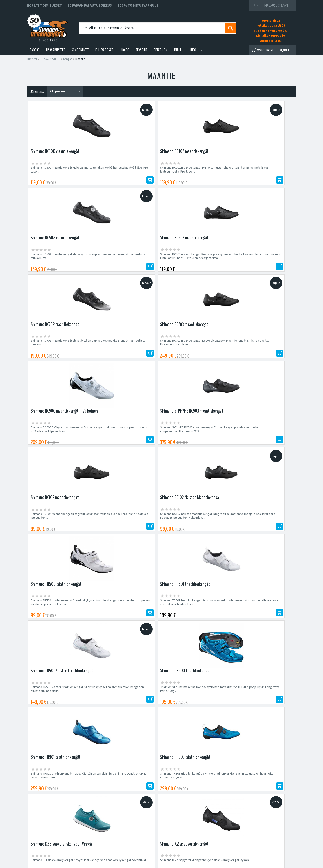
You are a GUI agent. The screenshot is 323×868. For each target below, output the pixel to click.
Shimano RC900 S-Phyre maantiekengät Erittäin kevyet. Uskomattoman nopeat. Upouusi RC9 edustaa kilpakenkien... (192, 262)
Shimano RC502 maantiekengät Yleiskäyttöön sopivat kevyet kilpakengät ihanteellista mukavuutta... (193, 172)
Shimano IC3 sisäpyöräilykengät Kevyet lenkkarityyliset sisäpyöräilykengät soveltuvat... (57, 533)
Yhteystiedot (100, 830)
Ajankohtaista (100, 841)
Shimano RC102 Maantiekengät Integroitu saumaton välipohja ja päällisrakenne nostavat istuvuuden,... (58, 352)
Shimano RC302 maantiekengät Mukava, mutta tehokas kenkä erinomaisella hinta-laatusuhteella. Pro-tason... (125, 172)
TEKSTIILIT (142, 50)
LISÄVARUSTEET (56, 50)
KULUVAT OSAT (104, 50)
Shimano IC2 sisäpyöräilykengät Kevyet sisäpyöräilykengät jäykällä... (124, 531)
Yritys (95, 825)
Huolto (96, 819)
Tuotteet (32, 59)
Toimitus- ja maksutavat (204, 825)
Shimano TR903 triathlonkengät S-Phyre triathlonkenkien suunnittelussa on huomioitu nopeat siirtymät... (259, 442)
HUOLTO (124, 50)
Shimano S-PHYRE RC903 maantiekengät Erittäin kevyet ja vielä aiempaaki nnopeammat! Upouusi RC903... (259, 262)
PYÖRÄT (35, 50)
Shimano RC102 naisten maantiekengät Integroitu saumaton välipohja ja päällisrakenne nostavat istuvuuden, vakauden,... (124, 354)
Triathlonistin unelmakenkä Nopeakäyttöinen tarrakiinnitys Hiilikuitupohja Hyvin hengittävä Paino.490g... (128, 442)
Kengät (68, 59)
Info (193, 50)
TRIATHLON (161, 50)
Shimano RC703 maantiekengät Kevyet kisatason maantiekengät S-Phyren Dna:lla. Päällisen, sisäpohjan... (126, 262)
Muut (178, 50)
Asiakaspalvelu (101, 836)
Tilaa (256, 691)
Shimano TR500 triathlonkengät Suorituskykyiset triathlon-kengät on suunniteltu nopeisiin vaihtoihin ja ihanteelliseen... (190, 354)
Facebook (195, 819)
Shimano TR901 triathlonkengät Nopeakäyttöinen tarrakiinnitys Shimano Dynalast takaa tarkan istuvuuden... (192, 442)
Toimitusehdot (198, 830)
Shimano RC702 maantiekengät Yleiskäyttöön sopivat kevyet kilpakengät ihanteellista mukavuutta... (59, 262)
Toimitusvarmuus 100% (204, 836)
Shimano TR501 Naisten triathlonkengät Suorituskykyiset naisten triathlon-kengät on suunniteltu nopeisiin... (60, 442)
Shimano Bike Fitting (202, 841)
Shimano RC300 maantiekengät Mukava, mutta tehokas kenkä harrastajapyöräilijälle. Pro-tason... (60, 172)
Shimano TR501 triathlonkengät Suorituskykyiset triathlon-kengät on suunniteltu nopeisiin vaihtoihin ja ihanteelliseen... (257, 354)
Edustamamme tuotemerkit (161, 720)
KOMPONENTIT (80, 50)
